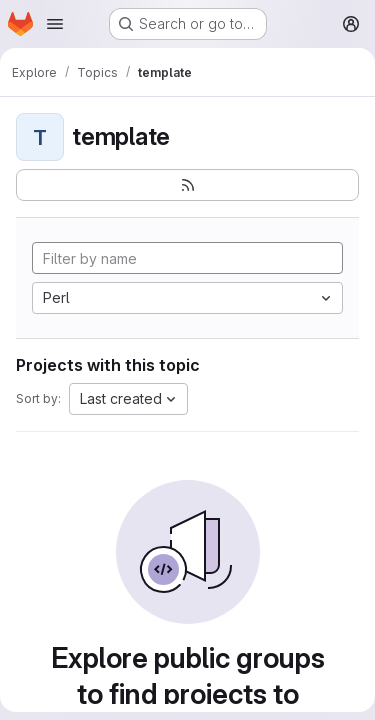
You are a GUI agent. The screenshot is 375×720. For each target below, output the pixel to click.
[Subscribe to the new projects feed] (187, 185)
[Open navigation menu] (55, 24)
